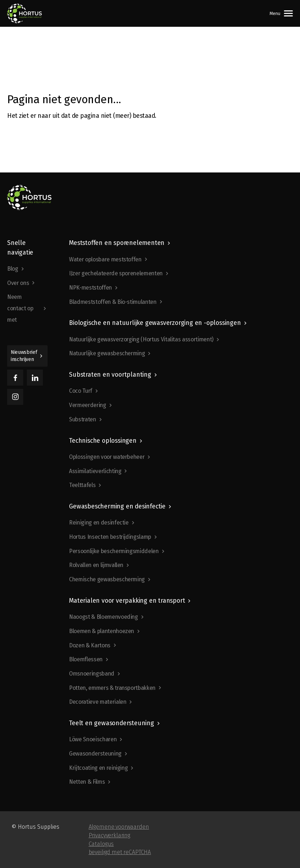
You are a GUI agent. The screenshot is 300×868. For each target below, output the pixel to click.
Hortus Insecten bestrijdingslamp (110, 537)
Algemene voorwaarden (119, 827)
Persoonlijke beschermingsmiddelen (114, 551)
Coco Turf (81, 391)
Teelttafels (82, 485)
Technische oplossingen (103, 441)
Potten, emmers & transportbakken (112, 688)
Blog (13, 269)
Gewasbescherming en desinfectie (117, 506)
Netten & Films (87, 782)
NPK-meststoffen (90, 288)
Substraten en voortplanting (110, 375)
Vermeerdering (87, 405)
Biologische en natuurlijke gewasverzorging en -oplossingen (155, 323)
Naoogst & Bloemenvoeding (104, 617)
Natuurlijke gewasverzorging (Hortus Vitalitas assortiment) (141, 339)
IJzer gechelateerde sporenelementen (116, 273)
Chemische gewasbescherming (107, 579)
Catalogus (101, 844)
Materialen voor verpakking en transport (127, 601)
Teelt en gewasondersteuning (112, 723)
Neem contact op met (20, 308)
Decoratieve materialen (98, 702)
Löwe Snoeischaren (93, 739)
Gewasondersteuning (95, 754)
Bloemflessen (86, 659)
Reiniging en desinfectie (99, 523)
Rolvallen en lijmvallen (96, 565)
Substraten (83, 419)
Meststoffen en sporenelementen (117, 243)
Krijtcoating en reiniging (98, 768)
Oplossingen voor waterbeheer (107, 457)
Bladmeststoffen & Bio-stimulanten (113, 302)
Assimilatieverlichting (95, 471)
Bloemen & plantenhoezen (102, 631)
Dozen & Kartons (90, 645)
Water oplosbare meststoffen (105, 259)
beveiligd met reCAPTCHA (120, 852)
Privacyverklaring (109, 835)
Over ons (18, 283)
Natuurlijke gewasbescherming (107, 353)
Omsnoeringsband (92, 674)
